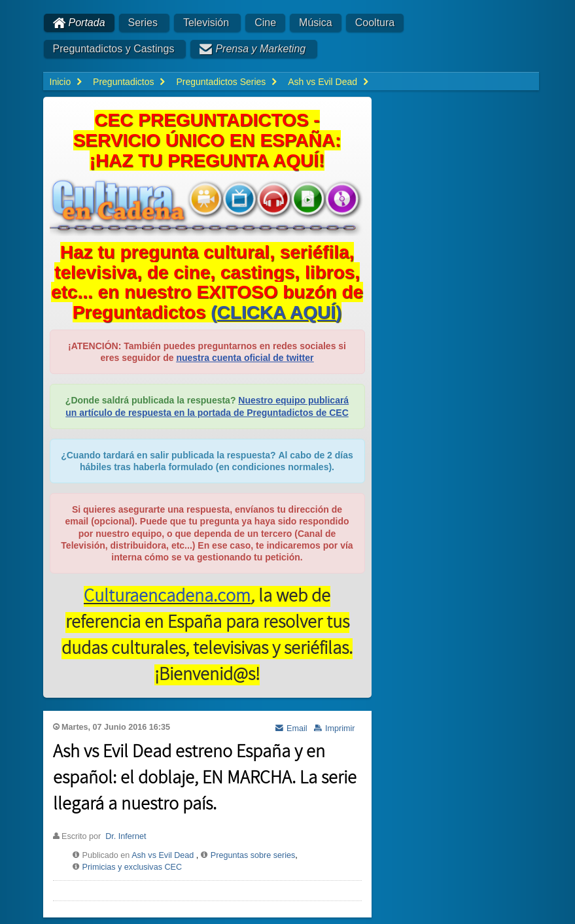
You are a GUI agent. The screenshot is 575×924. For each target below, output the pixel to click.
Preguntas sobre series (253, 855)
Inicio (61, 82)
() (276, 312)
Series (143, 23)
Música (316, 23)
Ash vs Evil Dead (163, 855)
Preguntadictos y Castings (114, 49)
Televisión (206, 23)
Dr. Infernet (126, 836)
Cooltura (375, 23)
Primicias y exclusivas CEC (132, 867)
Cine (265, 23)
